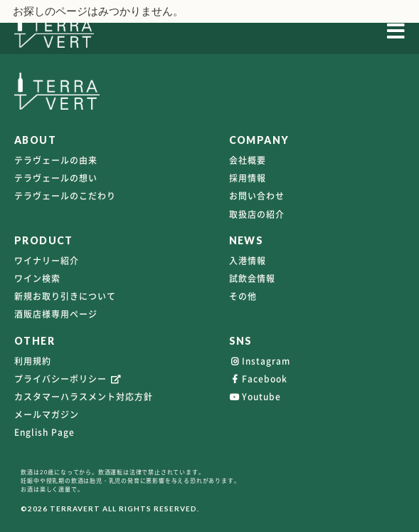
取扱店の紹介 (257, 214)
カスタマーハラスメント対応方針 (84, 397)
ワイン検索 (37, 278)
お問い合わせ (257, 196)
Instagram (260, 361)
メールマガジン (47, 414)
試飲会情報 (252, 278)
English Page (44, 432)
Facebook (258, 379)
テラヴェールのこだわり (65, 196)
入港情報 (248, 261)
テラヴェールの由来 (56, 160)
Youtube (255, 397)
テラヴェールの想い (56, 178)
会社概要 (248, 160)
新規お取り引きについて (65, 296)
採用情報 (248, 178)
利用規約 (33, 361)
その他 (243, 296)
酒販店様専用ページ (56, 314)
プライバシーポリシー (68, 379)
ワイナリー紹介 (47, 261)
